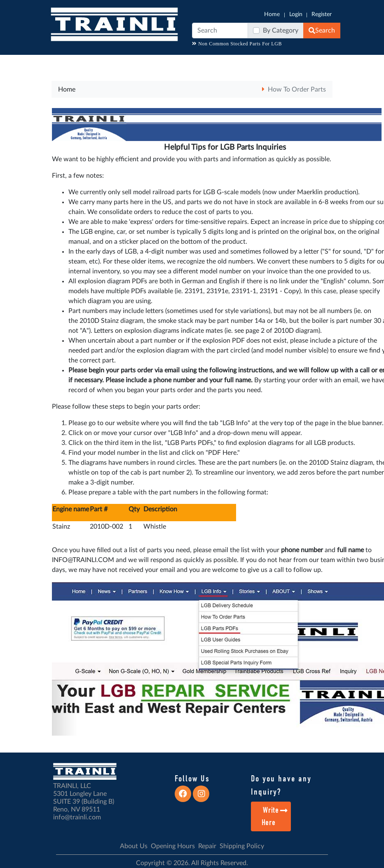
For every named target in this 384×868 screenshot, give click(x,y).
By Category (281, 31)
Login (296, 14)
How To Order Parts (297, 89)
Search (322, 31)
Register (322, 14)
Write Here (275, 816)
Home (272, 14)
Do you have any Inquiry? (281, 785)
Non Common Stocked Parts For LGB (237, 44)
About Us (134, 846)
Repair (207, 846)
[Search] (220, 31)
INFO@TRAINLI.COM (83, 560)
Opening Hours (173, 846)
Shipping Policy (242, 846)
